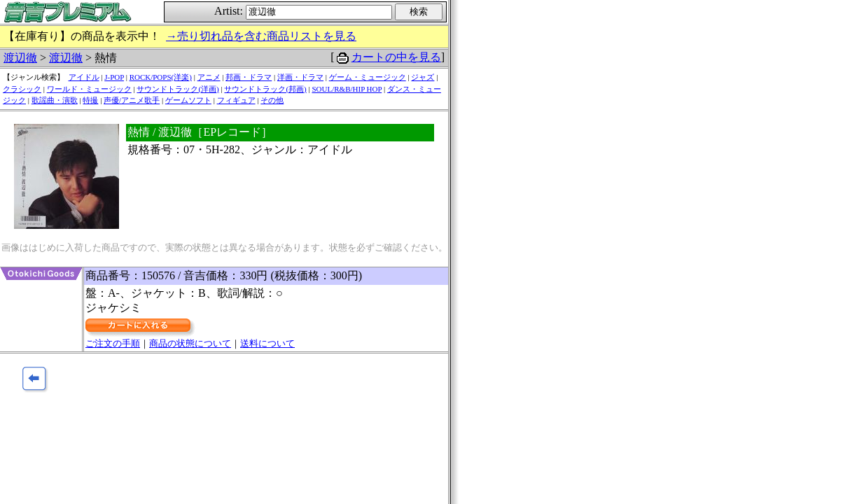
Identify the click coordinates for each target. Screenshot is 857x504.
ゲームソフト (188, 100)
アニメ (209, 77)
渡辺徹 (20, 58)
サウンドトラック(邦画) (265, 89)
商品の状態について (190, 343)
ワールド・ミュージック (89, 89)
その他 (272, 100)
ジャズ (423, 77)
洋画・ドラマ (300, 77)
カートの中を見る (396, 57)
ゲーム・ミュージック (368, 77)
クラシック (22, 89)
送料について (267, 343)
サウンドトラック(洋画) (177, 89)
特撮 (90, 100)
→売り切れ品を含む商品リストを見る (261, 36)
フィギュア (236, 100)
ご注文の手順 (113, 343)
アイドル (84, 77)
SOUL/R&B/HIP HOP (347, 89)
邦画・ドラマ (249, 77)
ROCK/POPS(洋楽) (161, 77)
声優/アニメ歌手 (132, 100)
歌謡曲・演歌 (55, 100)
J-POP (114, 77)
